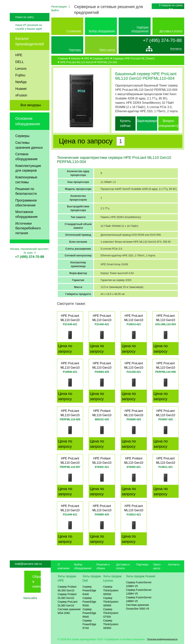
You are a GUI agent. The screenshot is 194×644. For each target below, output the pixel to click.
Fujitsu (20, 83)
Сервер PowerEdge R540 (89, 602)
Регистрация (59, 7)
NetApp (21, 90)
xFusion (21, 103)
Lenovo (21, 77)
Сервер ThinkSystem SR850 (111, 624)
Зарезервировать (150, 121)
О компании (74, 31)
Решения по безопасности (26, 199)
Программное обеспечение (26, 211)
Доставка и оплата (171, 31)
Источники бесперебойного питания (28, 236)
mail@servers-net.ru (28, 564)
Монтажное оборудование (27, 222)
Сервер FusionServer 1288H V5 (139, 592)
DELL (20, 70)
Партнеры (75, 50)
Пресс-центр (107, 50)
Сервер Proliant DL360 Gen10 (67, 596)
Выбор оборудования (102, 31)
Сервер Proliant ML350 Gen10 (67, 589)
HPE (19, 63)
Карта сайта (30, 598)
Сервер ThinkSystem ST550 (111, 613)
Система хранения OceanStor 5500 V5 (138, 607)
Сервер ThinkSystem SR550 (111, 590)
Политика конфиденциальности (162, 639)
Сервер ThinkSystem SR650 (111, 602)
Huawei (21, 97)
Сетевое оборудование (27, 164)
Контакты (176, 50)
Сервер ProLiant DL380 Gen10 (68, 604)
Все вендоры (31, 113)
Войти (55, 10)
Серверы (22, 144)
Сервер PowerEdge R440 (89, 590)
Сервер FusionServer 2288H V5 (139, 584)
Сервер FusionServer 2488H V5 (139, 599)
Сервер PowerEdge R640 (89, 613)
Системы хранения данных (29, 153)
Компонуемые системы (26, 188)
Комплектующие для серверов (28, 176)
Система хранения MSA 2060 (69, 611)
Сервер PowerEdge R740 (89, 624)
